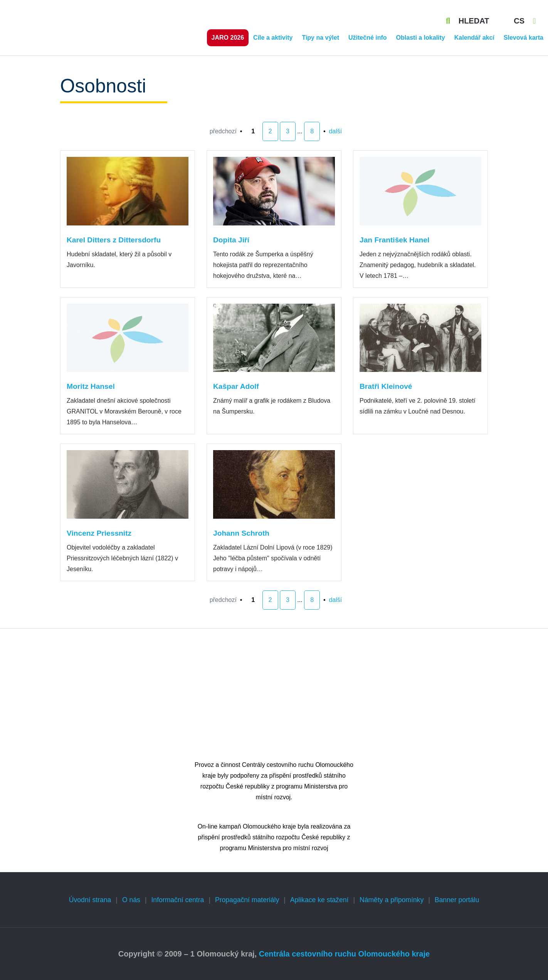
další (335, 131)
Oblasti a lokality (421, 38)
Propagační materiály (247, 900)
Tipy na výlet (320, 38)
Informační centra (177, 900)
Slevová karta (524, 38)
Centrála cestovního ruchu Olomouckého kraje (344, 954)
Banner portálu (457, 900)
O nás (131, 900)
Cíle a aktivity (273, 38)
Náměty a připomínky (392, 900)
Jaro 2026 (228, 38)
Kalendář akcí (474, 38)
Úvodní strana (90, 900)
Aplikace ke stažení (319, 900)
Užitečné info (368, 38)
